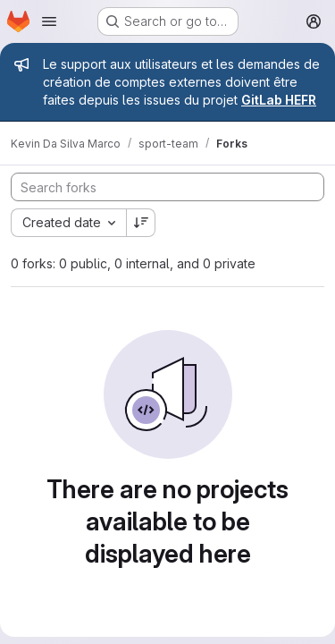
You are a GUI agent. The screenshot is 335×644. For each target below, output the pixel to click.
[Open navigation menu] (49, 21)
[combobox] (68, 223)
